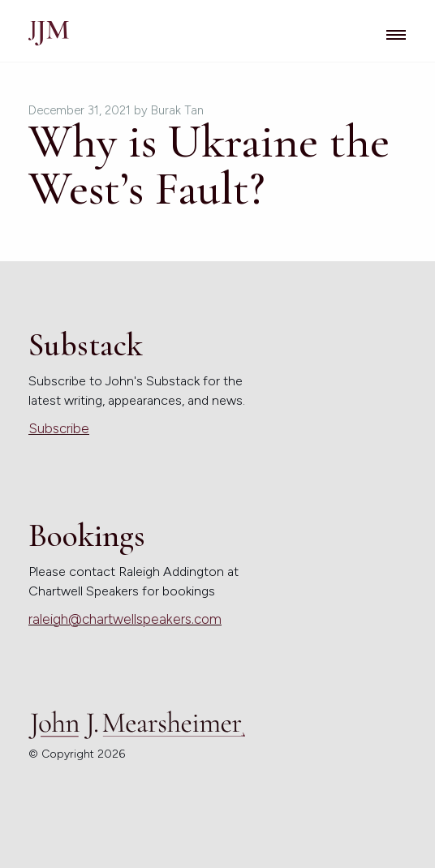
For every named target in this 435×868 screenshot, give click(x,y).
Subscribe (59, 428)
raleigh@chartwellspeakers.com (125, 619)
